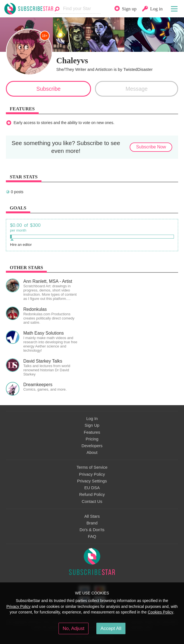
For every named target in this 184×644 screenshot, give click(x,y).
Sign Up (92, 425)
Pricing (92, 439)
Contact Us (92, 501)
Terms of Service (92, 467)
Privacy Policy (92, 474)
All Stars (92, 516)
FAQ (92, 536)
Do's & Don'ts (92, 530)
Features (92, 432)
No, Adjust (74, 628)
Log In (92, 419)
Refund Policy (92, 494)
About (92, 452)
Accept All (111, 628)
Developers (92, 446)
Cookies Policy (161, 612)
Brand (92, 523)
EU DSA (92, 488)
